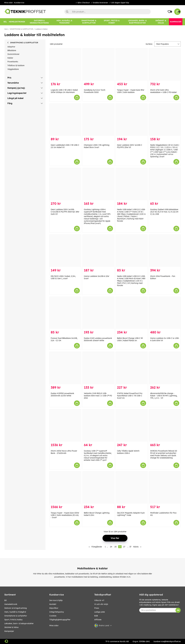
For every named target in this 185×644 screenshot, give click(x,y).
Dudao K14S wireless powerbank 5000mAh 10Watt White (98, 339)
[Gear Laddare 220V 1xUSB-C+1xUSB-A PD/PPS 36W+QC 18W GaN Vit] (65, 184)
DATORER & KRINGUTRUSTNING (16, 608)
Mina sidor (8, 3)
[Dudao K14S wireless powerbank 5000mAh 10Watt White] (98, 313)
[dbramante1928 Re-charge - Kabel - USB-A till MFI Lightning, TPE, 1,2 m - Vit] (165, 368)
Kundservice (19, 3)
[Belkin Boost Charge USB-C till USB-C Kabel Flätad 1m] (132, 313)
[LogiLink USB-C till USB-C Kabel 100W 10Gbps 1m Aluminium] (65, 65)
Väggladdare (13, 69)
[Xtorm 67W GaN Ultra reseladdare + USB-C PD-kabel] (165, 65)
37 (130, 547)
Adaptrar (11, 47)
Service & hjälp (56, 600)
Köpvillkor (54, 608)
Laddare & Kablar (41, 29)
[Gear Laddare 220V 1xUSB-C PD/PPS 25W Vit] (132, 120)
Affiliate (98, 620)
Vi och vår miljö (101, 604)
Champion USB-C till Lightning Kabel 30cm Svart (97, 146)
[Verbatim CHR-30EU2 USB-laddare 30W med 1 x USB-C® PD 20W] (98, 368)
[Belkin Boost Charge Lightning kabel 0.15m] (98, 488)
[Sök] (108, 12)
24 (111, 547)
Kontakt (53, 604)
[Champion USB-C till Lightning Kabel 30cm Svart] (98, 120)
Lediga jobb (100, 612)
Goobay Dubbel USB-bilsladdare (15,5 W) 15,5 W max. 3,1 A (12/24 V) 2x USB (164, 212)
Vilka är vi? (99, 600)
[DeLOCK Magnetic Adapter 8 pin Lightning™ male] (132, 488)
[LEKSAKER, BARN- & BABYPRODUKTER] (137, 22)
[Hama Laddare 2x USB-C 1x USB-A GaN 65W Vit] (165, 313)
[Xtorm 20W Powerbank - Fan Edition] (165, 251)
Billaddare (12, 50)
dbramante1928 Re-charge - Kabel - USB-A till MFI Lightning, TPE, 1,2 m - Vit (164, 396)
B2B (96, 616)
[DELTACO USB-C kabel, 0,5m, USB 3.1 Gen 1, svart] (65, 251)
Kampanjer (9, 631)
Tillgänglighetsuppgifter (60, 620)
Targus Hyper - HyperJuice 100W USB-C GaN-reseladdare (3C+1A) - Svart (65, 515)
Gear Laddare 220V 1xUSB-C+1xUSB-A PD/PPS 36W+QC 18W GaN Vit (65, 212)
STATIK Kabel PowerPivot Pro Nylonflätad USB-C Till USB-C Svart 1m (130, 396)
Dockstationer (13, 54)
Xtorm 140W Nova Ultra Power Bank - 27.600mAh (64, 452)
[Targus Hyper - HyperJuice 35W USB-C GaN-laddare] (132, 65)
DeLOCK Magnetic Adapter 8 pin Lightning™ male (131, 514)
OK (178, 610)
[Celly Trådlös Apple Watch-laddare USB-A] (132, 426)
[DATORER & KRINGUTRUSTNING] (39, 22)
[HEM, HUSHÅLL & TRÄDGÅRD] (64, 22)
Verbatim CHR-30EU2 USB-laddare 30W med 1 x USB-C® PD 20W (98, 396)
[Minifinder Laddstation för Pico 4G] (165, 488)
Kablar (10, 58)
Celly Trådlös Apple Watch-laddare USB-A (128, 452)
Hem (6, 29)
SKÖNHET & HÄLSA (11, 627)
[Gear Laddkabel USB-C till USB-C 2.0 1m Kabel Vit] (65, 120)
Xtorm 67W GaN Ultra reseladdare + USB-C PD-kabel (163, 91)
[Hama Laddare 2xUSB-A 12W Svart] (98, 251)
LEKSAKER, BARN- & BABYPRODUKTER (19, 623)
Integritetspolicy (57, 612)
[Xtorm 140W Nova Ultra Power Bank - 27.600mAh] (65, 426)
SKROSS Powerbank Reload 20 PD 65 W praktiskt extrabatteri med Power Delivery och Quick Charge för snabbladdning (164, 454)
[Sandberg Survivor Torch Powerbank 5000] (98, 65)
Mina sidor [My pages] (54, 626)
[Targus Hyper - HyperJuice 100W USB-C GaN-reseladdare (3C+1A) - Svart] (65, 488)
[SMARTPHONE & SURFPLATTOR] (89, 22)
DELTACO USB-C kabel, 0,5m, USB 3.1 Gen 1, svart (63, 277)
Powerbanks (13, 62)
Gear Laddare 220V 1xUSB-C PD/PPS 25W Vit (129, 146)
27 (124, 547)
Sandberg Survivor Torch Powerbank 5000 (95, 91)
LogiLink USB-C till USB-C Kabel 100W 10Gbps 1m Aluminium (64, 91)
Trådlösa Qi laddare (16, 65)
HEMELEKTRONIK (11, 604)
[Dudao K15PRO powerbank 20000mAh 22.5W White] (65, 368)
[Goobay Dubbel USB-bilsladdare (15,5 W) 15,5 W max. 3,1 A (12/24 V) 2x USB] (165, 184)
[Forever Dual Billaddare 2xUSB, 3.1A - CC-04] (65, 313)
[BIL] (5, 22)
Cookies (53, 616)
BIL (6, 600)
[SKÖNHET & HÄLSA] (161, 22)
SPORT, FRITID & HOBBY (13, 620)
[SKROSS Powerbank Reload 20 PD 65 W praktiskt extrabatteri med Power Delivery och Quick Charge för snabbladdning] (165, 426)
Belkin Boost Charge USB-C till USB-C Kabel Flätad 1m (130, 339)
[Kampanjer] (176, 22)
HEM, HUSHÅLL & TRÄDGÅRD (15, 612)
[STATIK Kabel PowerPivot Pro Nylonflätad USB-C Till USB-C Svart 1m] (132, 368)
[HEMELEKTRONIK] (17, 22)
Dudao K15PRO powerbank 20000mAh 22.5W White (62, 395)
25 (115, 547)
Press (97, 608)
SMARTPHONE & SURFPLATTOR (22, 29)
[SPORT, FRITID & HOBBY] (112, 22)
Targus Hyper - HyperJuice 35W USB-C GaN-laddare (131, 91)
